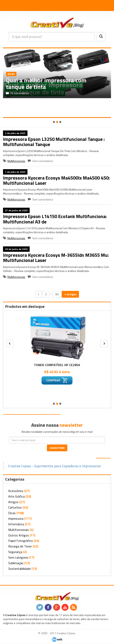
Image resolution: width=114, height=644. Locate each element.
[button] (6, 6)
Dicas (12, 513)
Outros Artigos (19, 535)
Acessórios (16, 491)
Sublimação (16, 563)
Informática (16, 524)
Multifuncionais (16, 161)
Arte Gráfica (16, 496)
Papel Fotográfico (21, 541)
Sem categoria (18, 557)
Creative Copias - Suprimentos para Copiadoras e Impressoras (54, 466)
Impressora (16, 519)
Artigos (13, 502)
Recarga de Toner (20, 546)
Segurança (15, 552)
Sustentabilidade (19, 569)
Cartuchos (15, 507)
